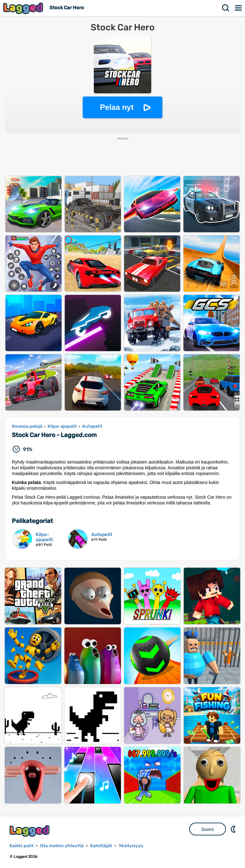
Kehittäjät (101, 846)
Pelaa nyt (117, 107)
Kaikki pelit (22, 846)
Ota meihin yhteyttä (62, 846)
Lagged (24, 8)
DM (234, 829)
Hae (226, 8)
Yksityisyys (131, 846)
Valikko (239, 8)
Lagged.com (30, 831)
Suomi (208, 829)
